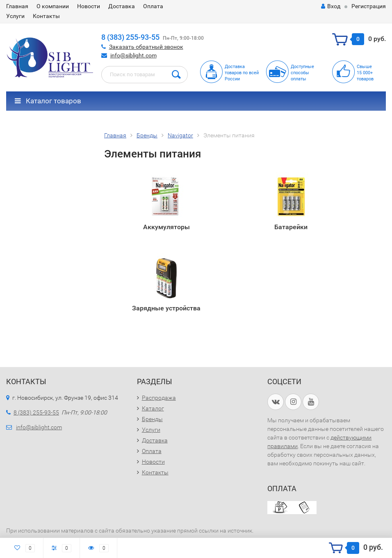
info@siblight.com (133, 55)
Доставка (122, 6)
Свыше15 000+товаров (365, 73)
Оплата (153, 6)
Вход (331, 6)
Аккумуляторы (166, 227)
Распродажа (159, 398)
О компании (53, 6)
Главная (17, 6)
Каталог (153, 408)
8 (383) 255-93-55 (130, 37)
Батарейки (291, 227)
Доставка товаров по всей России (242, 73)
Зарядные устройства (166, 308)
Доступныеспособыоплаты (302, 73)
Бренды (152, 419)
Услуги (15, 16)
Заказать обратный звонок (146, 47)
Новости (89, 6)
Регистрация (369, 6)
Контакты (46, 16)
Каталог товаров (48, 101)
